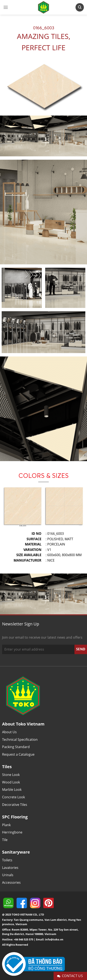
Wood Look (11, 782)
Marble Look (12, 790)
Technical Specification (20, 740)
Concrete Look (13, 797)
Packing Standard (16, 747)
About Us (9, 732)
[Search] (80, 7)
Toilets (7, 860)
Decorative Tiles (15, 805)
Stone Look (11, 775)
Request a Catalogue (18, 754)
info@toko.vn (54, 939)
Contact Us (70, 976)
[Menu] (6, 7)
